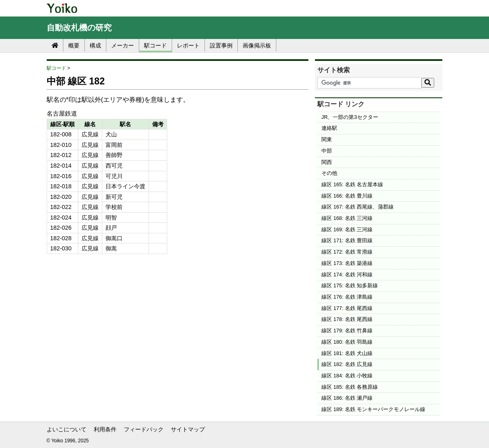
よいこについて (67, 429)
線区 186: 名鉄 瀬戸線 (347, 398)
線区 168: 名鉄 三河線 (347, 218)
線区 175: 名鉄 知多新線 (350, 285)
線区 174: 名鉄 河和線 (347, 275)
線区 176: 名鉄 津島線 (347, 297)
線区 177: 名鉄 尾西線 (347, 308)
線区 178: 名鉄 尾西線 (347, 319)
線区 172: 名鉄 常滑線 (347, 252)
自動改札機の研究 (79, 28)
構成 (95, 45)
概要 (74, 45)
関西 (327, 162)
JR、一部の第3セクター (350, 117)
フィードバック (144, 429)
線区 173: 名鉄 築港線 (347, 263)
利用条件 (105, 429)
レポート (188, 45)
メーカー (123, 45)
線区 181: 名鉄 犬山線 (347, 353)
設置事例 (221, 45)
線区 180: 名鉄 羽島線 (347, 342)
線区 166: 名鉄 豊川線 (347, 196)
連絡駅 (329, 128)
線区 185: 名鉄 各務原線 (350, 387)
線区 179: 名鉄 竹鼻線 (347, 331)
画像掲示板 (257, 45)
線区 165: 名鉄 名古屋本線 (352, 184)
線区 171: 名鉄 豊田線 (347, 240)
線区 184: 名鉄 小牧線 (347, 376)
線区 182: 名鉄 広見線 (347, 364)
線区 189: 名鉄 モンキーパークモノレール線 (374, 409)
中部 (327, 151)
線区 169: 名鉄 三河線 (347, 229)
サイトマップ (188, 429)
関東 (327, 139)
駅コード (155, 45)
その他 (329, 173)
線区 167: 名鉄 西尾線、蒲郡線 (358, 207)
